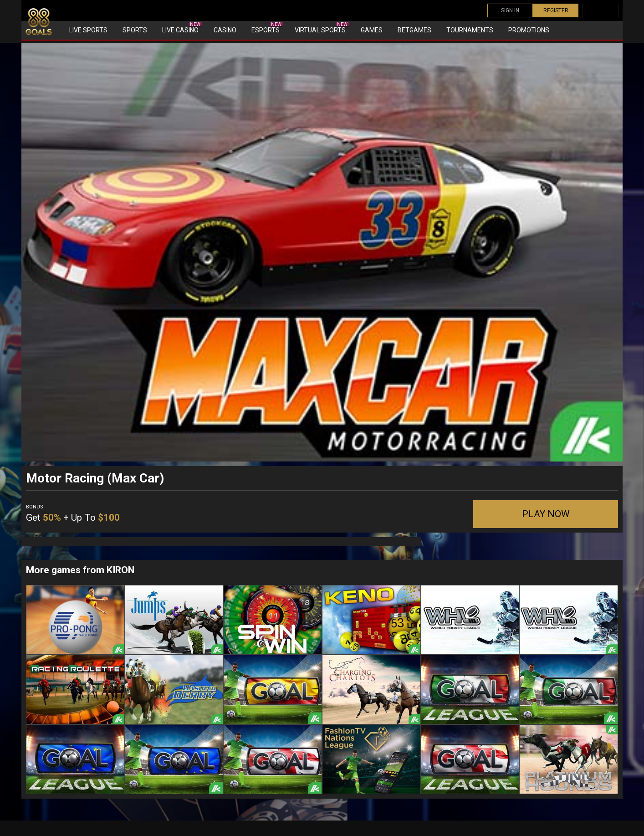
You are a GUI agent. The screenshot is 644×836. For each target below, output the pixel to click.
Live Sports (88, 30)
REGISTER (556, 10)
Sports (135, 30)
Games (372, 30)
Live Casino (182, 28)
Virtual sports (322, 28)
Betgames (414, 30)
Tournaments (470, 30)
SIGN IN (510, 10)
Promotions (529, 30)
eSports (267, 28)
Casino (225, 30)
